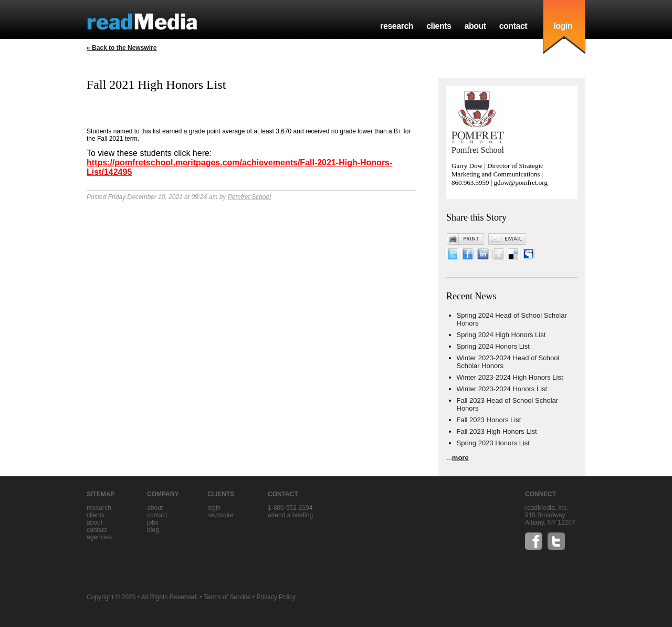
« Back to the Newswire (122, 48)
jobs (153, 522)
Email (507, 239)
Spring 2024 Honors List (493, 346)
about (475, 26)
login (563, 26)
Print (466, 239)
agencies (99, 537)
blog (153, 530)
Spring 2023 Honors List (493, 443)
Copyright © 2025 (111, 597)
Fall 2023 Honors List (489, 420)
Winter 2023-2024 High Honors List (510, 377)
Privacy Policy (276, 597)
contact (513, 26)
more (460, 458)
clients (439, 26)
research (397, 26)
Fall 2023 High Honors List (497, 431)
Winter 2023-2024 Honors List (502, 389)
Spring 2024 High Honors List (501, 335)
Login (214, 508)
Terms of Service (227, 597)
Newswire (220, 515)
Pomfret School (249, 197)
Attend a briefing (290, 515)
